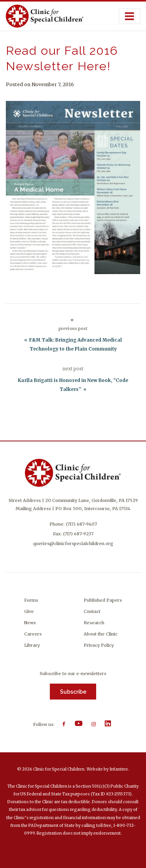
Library (32, 645)
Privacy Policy (99, 645)
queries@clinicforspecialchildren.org (73, 543)
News (30, 623)
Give (29, 611)
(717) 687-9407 (81, 524)
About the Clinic (101, 634)
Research (94, 623)
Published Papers (103, 600)
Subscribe (73, 692)
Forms (31, 600)
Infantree (119, 769)
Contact (92, 611)
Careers (33, 634)
